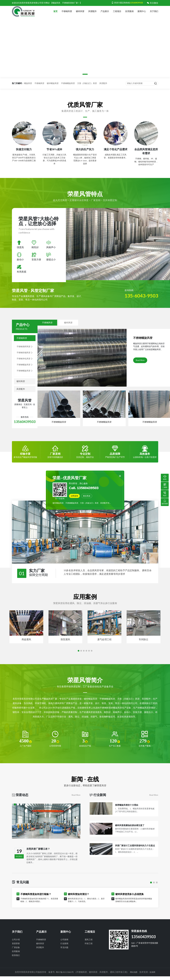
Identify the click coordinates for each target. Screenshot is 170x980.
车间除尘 (144, 644)
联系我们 (16, 960)
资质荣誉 (16, 949)
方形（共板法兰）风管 (87, 88)
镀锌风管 (80, 14)
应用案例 (129, 14)
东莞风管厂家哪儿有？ (39, 854)
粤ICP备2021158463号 (64, 977)
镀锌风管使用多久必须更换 (129, 899)
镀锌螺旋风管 (53, 88)
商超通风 (26, 644)
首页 (55, 14)
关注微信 (153, 3)
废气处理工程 (104, 644)
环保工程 (89, 949)
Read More (140, 365)
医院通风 (65, 644)
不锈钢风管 (67, 14)
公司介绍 (16, 945)
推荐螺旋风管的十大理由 (128, 815)
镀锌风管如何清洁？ (79, 899)
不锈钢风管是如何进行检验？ (36, 899)
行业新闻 (64, 949)
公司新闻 (64, 945)
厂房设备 (16, 952)
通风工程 (89, 945)
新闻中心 (142, 14)
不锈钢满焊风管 (25, 351)
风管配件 (92, 14)
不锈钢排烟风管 (25, 357)
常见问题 (64, 952)
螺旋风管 (28, 88)
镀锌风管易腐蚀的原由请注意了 (132, 840)
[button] (79, 79)
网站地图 (134, 977)
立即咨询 (76, 497)
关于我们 (154, 14)
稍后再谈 (90, 497)
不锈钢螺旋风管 (68, 88)
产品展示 (105, 14)
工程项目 (117, 14)
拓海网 (154, 977)
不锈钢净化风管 (25, 363)
